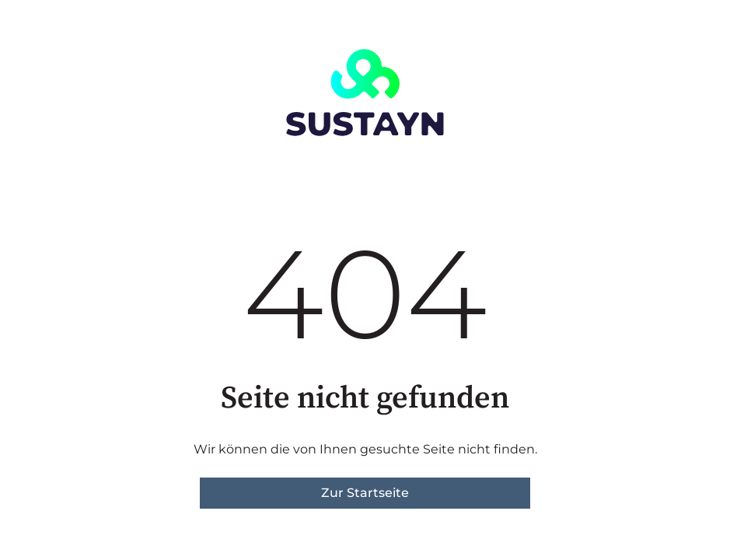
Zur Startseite (365, 493)
